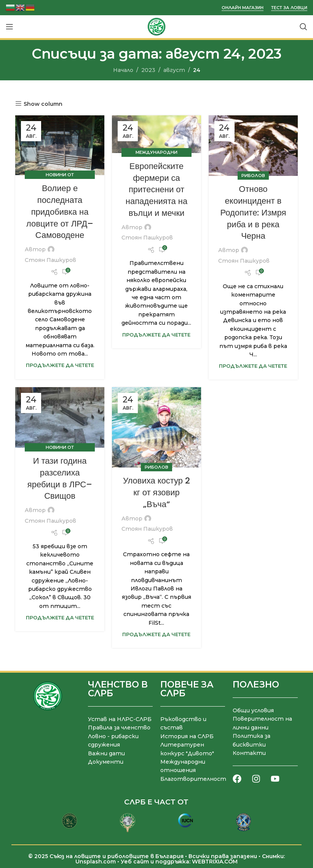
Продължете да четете (60, 365)
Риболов (253, 176)
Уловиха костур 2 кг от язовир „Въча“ (156, 492)
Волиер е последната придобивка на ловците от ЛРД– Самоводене (60, 212)
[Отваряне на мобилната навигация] (10, 27)
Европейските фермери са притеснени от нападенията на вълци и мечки (156, 190)
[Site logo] (156, 26)
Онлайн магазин (243, 8)
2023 (148, 70)
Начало (123, 70)
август (174, 70)
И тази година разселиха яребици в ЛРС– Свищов (60, 478)
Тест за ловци (289, 8)
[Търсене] (303, 27)
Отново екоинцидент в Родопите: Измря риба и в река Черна (253, 212)
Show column (43, 104)
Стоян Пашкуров (50, 260)
